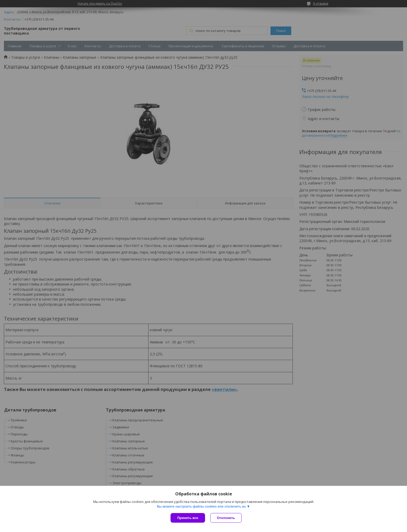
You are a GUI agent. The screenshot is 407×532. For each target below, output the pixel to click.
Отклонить (226, 518)
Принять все (188, 518)
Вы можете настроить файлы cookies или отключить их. (202, 506)
